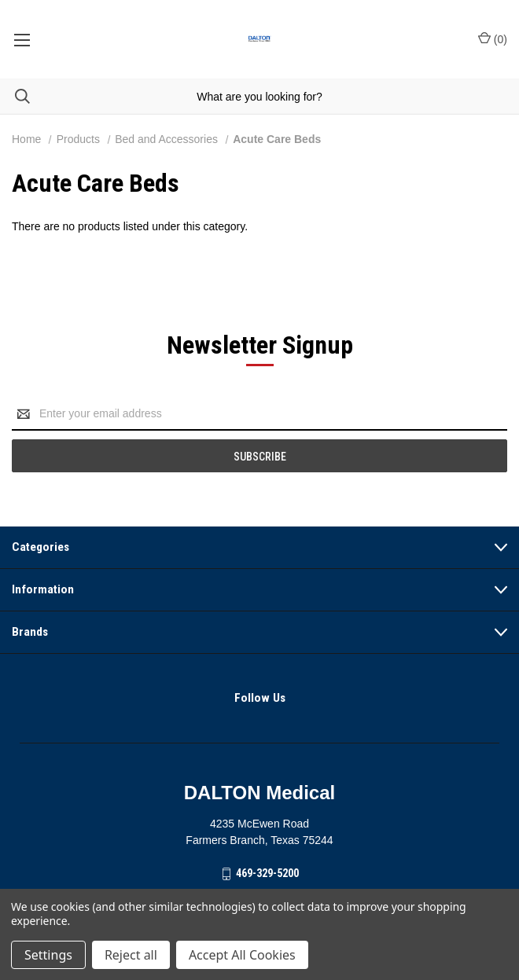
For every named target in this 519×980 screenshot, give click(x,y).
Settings (48, 955)
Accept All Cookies (242, 955)
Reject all (131, 955)
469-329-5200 (267, 873)
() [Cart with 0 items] (493, 39)
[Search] (15, 96)
